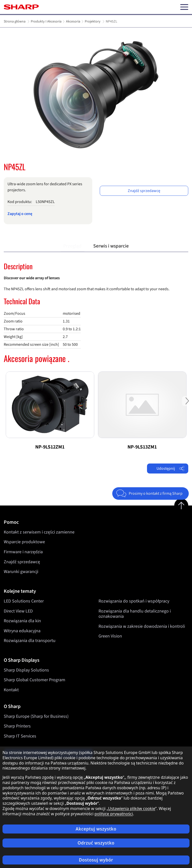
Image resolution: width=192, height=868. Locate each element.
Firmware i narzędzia (23, 552)
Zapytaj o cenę (20, 214)
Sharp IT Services (20, 736)
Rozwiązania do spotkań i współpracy (134, 601)
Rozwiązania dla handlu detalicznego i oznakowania (135, 614)
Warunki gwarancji (21, 572)
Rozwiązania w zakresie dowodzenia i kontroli (142, 626)
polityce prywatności (114, 814)
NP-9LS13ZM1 (142, 447)
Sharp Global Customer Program (34, 680)
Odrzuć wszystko (96, 843)
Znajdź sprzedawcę (144, 191)
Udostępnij (170, 468)
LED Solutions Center (24, 601)
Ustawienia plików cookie (132, 808)
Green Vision (110, 636)
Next (187, 405)
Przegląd (72, 246)
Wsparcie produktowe (24, 542)
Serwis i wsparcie (111, 246)
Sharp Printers (17, 726)
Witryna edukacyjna (22, 631)
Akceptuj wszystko (96, 829)
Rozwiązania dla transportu (30, 641)
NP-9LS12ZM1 (50, 447)
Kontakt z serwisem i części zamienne (39, 532)
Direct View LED (18, 611)
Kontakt (11, 690)
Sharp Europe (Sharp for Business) (36, 716)
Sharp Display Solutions (26, 670)
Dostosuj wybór (96, 860)
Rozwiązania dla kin (22, 621)
